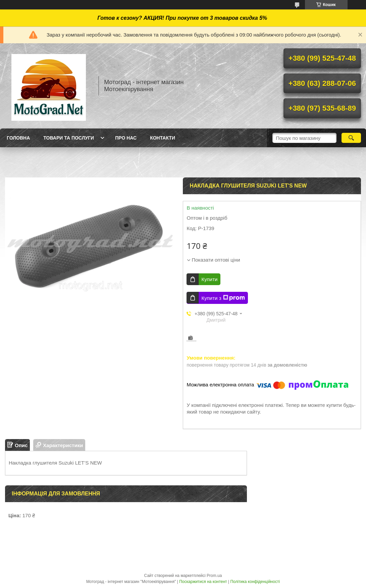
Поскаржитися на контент (203, 582)
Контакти (163, 138)
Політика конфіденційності (255, 582)
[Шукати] (351, 138)
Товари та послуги (69, 138)
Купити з (223, 298)
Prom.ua (214, 576)
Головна (18, 138)
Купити (209, 279)
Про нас (126, 138)
